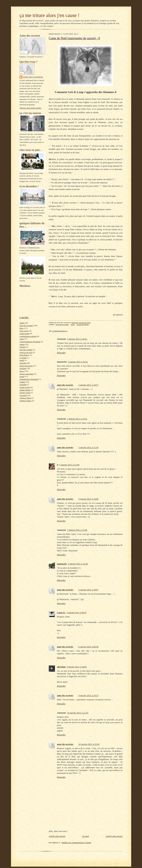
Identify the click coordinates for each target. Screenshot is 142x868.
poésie (22, 376)
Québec (22, 382)
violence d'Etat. (25, 401)
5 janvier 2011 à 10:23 (77, 339)
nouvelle (23, 363)
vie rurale (23, 395)
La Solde (23, 358)
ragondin (23, 384)
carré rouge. (24, 331)
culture (22, 344)
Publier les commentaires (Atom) (76, 843)
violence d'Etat (25, 398)
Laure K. (61, 613)
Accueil (85, 836)
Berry (22, 328)
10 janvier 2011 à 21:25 (78, 713)
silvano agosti (25, 393)
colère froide (24, 334)
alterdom (61, 667)
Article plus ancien (114, 836)
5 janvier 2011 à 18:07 (89, 590)
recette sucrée (25, 387)
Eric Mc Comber (26, 350)
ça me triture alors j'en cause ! (50, 15)
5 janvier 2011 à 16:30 (78, 564)
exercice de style (26, 352)
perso (22, 371)
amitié (22, 323)
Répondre (61, 353)
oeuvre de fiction (26, 366)
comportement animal (28, 336)
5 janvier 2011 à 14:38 (77, 530)
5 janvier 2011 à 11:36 (88, 447)
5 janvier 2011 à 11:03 (77, 419)
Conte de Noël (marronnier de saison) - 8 (74, 38)
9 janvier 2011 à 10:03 (77, 667)
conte (22, 339)
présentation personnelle (29, 379)
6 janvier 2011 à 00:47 (77, 613)
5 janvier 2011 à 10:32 (78, 362)
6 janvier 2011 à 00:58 (89, 647)
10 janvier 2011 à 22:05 (89, 744)
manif (22, 360)
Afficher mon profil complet (30, 108)
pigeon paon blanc (27, 374)
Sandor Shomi (25, 390)
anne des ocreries (33, 77)
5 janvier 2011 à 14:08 (89, 499)
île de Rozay (24, 355)
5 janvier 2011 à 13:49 (69, 465)
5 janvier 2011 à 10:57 (89, 385)
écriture (22, 347)
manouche (62, 564)
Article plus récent (57, 836)
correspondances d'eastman (30, 342)
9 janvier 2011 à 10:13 (89, 695)
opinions (23, 368)
